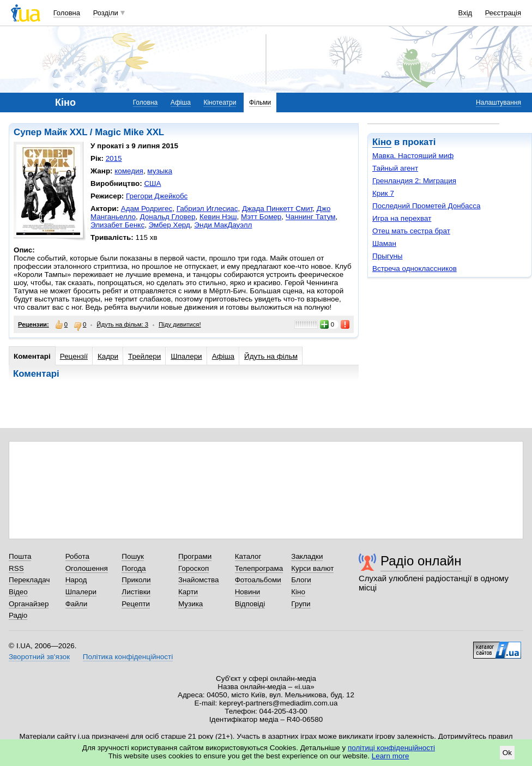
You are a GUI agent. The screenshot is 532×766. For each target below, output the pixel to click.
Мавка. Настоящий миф (413, 156)
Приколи (136, 580)
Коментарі (32, 356)
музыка (160, 171)
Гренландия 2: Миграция (414, 181)
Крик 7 (383, 193)
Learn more (391, 756)
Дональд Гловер (168, 217)
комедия (129, 171)
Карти (188, 592)
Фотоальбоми (258, 580)
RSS (16, 568)
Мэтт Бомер (261, 217)
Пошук (133, 556)
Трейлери (144, 356)
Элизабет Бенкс (117, 225)
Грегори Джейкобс (157, 196)
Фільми (260, 102)
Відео (18, 592)
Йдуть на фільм (271, 356)
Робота (77, 556)
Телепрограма (259, 568)
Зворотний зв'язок (39, 657)
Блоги (301, 580)
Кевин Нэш (218, 217)
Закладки (307, 556)
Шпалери (186, 356)
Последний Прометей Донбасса (426, 206)
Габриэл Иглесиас (207, 209)
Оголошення (87, 568)
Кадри (108, 356)
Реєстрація (503, 13)
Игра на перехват (402, 218)
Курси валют (312, 568)
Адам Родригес (147, 209)
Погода (134, 568)
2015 (114, 158)
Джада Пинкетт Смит (277, 209)
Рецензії (74, 356)
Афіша (181, 102)
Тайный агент (395, 168)
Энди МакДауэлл (223, 225)
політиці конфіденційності (391, 748)
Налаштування (498, 102)
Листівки (136, 592)
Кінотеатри (220, 102)
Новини (248, 592)
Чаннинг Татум (311, 217)
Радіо (18, 615)
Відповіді (250, 604)
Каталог (248, 556)
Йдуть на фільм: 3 (122, 324)
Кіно (382, 142)
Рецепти (136, 604)
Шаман (384, 243)
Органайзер (29, 604)
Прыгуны (388, 256)
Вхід (465, 13)
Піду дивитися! (180, 324)
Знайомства (199, 580)
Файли (77, 604)
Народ (76, 580)
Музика (191, 604)
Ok (507, 753)
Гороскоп (194, 568)
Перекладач (29, 580)
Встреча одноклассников (415, 269)
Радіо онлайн (421, 561)
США (152, 183)
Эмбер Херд (170, 225)
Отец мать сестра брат (411, 231)
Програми (195, 556)
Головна (67, 13)
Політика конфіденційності (128, 657)
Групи (301, 604)
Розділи (106, 13)
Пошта (20, 556)
